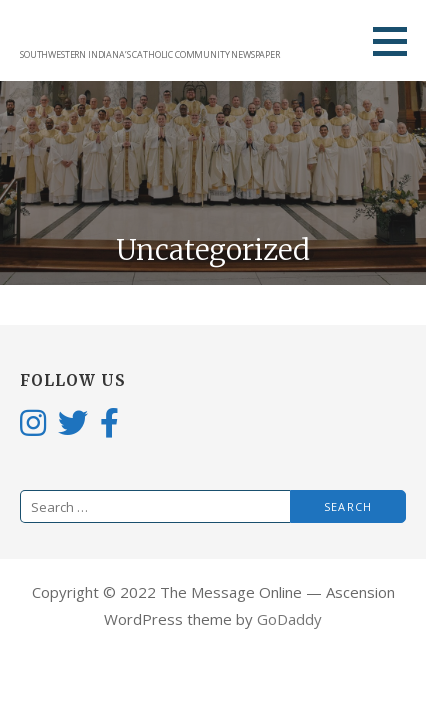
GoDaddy (289, 619)
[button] (397, 41)
